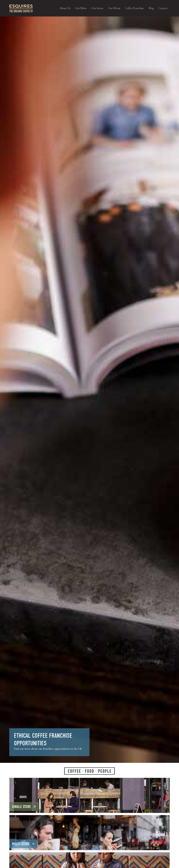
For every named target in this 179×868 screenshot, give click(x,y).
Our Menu (114, 8)
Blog (151, 8)
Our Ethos (81, 8)
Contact (163, 8)
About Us (65, 8)
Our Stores (97, 8)
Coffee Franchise (134, 8)
